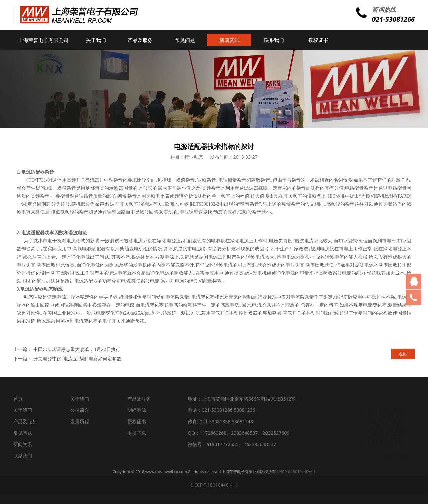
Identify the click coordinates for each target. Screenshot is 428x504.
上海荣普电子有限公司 (43, 40)
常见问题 (185, 40)
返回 (403, 354)
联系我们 (274, 40)
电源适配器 (33, 172)
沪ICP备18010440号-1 (252, 472)
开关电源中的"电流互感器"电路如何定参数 (77, 359)
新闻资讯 (229, 40)
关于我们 (96, 40)
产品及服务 (140, 40)
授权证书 (318, 40)
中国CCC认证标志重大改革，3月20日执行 (77, 349)
